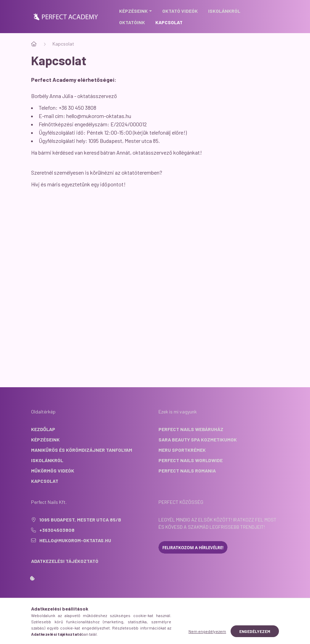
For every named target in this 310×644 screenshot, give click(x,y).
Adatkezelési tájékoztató (65, 561)
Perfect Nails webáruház (191, 429)
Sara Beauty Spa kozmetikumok (198, 440)
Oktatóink (132, 22)
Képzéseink (45, 440)
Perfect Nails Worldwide (191, 460)
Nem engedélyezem (207, 631)
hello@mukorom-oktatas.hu (99, 116)
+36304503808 (57, 530)
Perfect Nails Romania (187, 471)
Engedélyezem (255, 631)
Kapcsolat (169, 22)
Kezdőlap (43, 429)
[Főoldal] (34, 44)
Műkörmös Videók (53, 471)
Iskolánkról (224, 11)
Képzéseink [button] (133, 11)
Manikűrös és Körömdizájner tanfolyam (82, 450)
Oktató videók (180, 11)
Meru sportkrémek (182, 450)
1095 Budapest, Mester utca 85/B (80, 520)
